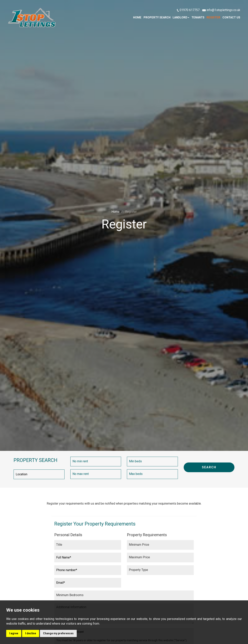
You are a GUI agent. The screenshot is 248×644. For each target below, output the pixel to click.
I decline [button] (31, 633)
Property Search (157, 18)
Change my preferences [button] (58, 633)
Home (137, 18)
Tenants (198, 18)
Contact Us (231, 18)
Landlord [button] (181, 18)
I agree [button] (14, 633)
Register (213, 18)
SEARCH (209, 467)
